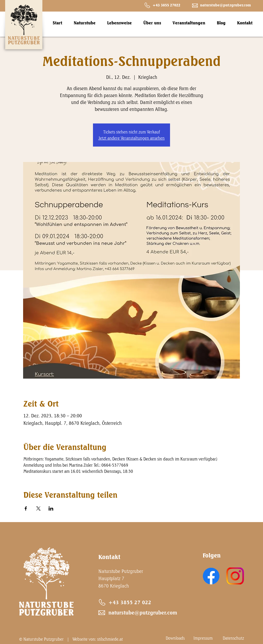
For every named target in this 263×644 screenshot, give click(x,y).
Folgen (212, 555)
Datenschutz (233, 638)
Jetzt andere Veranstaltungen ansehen (131, 138)
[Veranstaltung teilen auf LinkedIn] (51, 508)
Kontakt (109, 557)
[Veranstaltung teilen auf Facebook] (26, 508)
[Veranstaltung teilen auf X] (38, 508)
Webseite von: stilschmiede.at (98, 639)
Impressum (203, 638)
